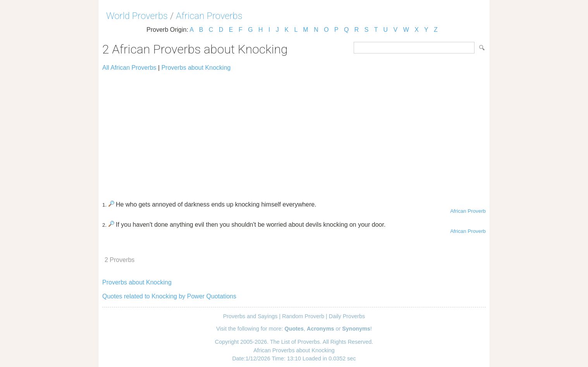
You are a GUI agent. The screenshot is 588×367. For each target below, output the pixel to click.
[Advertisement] (294, 133)
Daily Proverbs (347, 316)
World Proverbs (137, 16)
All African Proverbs (129, 68)
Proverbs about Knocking (196, 68)
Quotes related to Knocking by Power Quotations (169, 296)
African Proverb (468, 211)
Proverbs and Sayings (250, 316)
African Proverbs (209, 16)
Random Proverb (303, 316)
